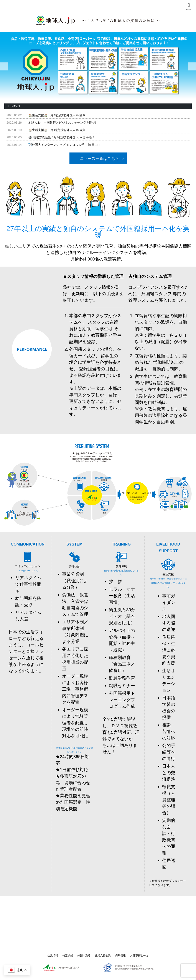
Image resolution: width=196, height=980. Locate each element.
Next (192, 66)
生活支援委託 (103, 955)
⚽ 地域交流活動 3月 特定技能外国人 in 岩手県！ (62, 137)
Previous (4, 66)
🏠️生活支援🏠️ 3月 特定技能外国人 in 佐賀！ (58, 130)
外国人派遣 (84, 955)
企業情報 (53, 955)
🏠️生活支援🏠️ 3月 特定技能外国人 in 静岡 (57, 115)
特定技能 (68, 955)
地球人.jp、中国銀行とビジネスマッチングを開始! (62, 123)
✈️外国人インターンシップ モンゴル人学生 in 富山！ (64, 145)
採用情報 (120, 955)
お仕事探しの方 (139, 955)
